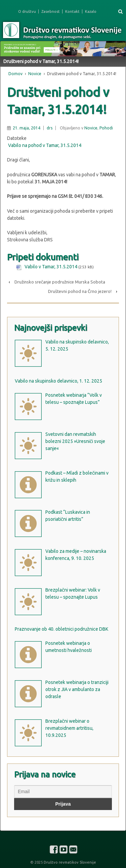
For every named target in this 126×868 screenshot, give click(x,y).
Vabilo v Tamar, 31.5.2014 (51, 267)
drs (50, 128)
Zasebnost (51, 11)
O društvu (27, 11)
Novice (35, 74)
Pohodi (106, 128)
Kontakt (72, 11)
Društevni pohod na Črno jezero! (80, 291)
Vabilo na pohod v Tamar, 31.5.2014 (45, 145)
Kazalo (91, 11)
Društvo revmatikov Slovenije (69, 862)
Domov (15, 74)
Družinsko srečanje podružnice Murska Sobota (60, 282)
